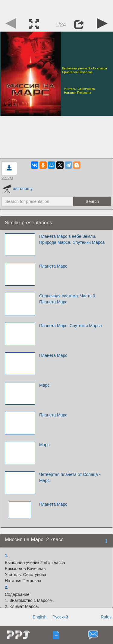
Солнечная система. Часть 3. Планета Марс (68, 299)
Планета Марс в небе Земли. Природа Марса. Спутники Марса (72, 239)
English (39, 617)
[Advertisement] (57, 8)
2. (7, 587)
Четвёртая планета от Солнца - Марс (70, 477)
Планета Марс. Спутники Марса (71, 326)
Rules (106, 617)
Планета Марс (53, 266)
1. (7, 556)
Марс (44, 385)
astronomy (18, 189)
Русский (60, 617)
